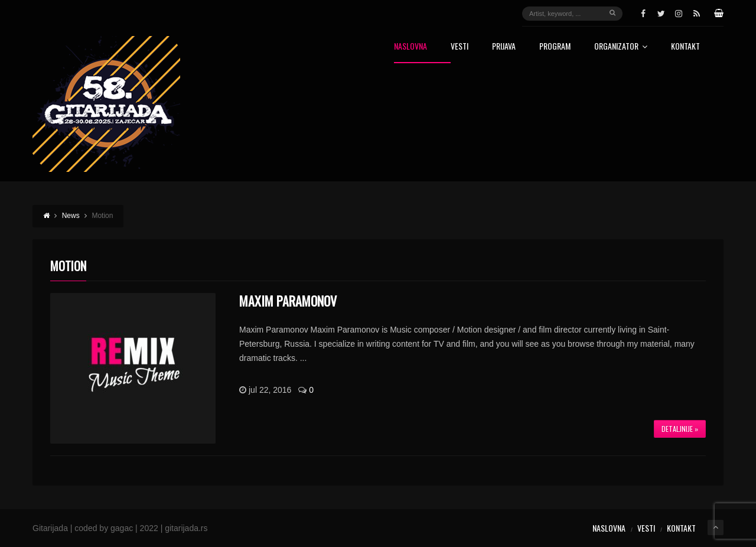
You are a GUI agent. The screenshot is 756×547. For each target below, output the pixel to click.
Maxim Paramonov (288, 301)
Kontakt (685, 47)
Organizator (621, 47)
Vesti (460, 47)
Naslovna (410, 47)
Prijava (504, 47)
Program (555, 47)
